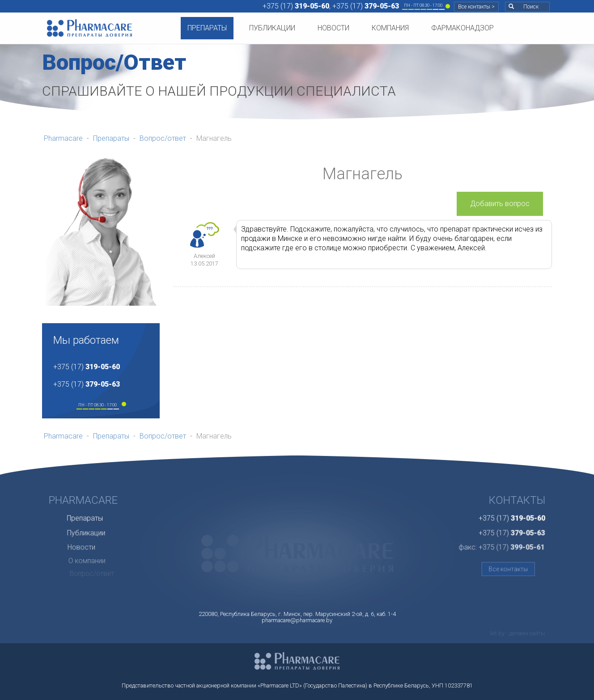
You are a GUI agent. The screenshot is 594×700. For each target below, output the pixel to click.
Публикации (272, 28)
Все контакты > (476, 7)
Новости (333, 28)
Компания (390, 28)
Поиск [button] (524, 7)
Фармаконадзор (462, 28)
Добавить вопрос (500, 204)
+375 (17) (296, 6)
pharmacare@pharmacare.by (297, 620)
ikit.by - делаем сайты (518, 633)
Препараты (207, 28)
